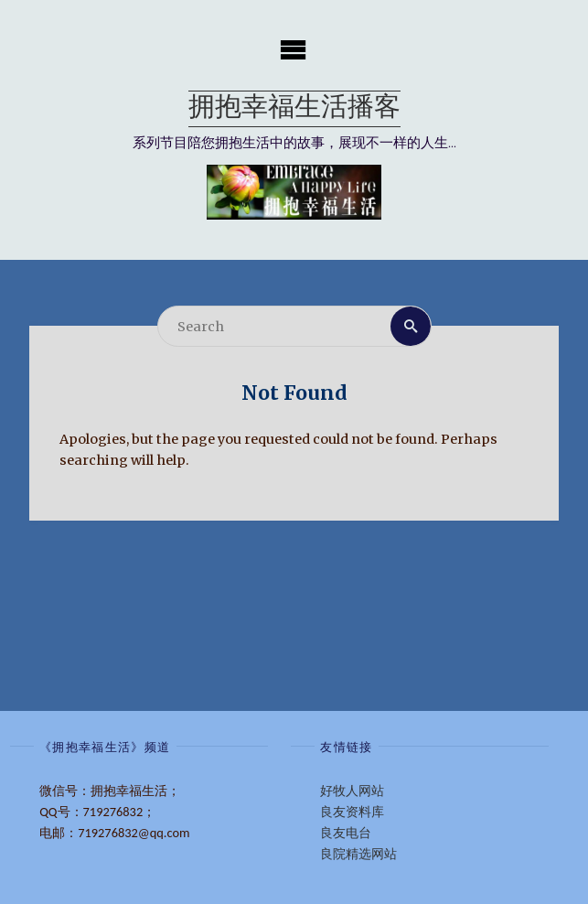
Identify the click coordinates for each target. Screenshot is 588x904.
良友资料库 (352, 812)
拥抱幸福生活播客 (294, 108)
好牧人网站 (352, 791)
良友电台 (346, 833)
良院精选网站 (358, 854)
